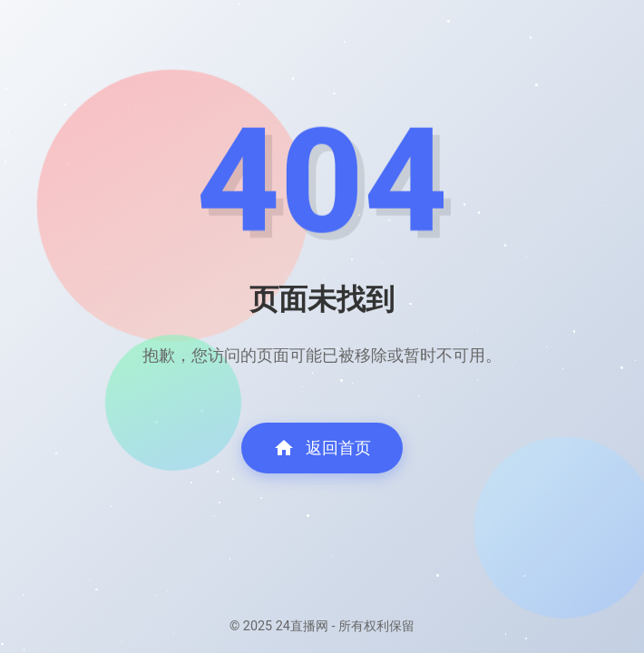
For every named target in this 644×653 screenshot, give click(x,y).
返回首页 (322, 448)
